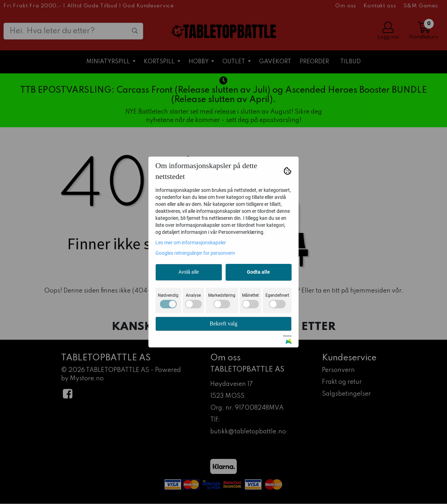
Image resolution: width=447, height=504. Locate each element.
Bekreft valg (223, 323)
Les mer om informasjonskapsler (191, 243)
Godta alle (258, 272)
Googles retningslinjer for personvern (195, 253)
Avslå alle (189, 272)
